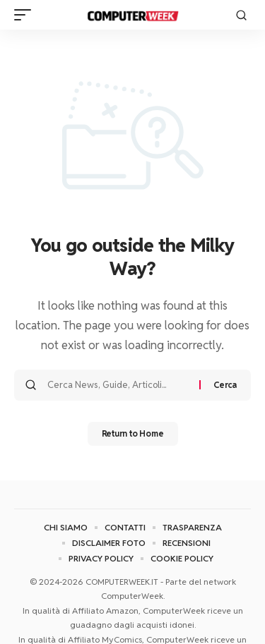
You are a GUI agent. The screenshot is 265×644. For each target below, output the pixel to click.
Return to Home (133, 433)
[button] (26, 15)
